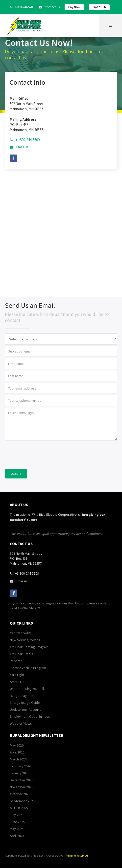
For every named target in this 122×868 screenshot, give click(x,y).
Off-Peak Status (22, 654)
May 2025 (17, 829)
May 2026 (17, 745)
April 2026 (17, 752)
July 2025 (17, 815)
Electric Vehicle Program (28, 668)
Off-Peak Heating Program (29, 647)
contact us (21, 544)
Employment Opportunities (30, 716)
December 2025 (22, 780)
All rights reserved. (77, 855)
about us (19, 505)
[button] (111, 25)
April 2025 (17, 836)
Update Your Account (25, 710)
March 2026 (18, 759)
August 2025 (19, 808)
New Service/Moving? (26, 640)
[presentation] (43, 454)
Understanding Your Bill (27, 689)
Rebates (16, 661)
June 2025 (17, 822)
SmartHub (99, 7)
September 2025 (22, 801)
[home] (26, 25)
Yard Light (17, 675)
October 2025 (20, 794)
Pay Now (74, 7)
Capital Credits (21, 633)
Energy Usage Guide (25, 703)
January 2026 (20, 773)
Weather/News (21, 723)
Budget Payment (22, 696)
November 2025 (22, 787)
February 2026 (20, 766)
